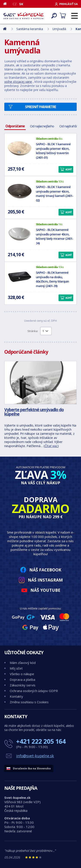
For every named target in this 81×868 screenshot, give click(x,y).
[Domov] (7, 4)
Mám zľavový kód (23, 663)
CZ (15, 4)
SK (21, 4)
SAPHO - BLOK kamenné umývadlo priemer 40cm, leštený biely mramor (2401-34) (55, 236)
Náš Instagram (45, 580)
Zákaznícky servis (23, 685)
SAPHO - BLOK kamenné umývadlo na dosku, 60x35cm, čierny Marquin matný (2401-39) (52, 279)
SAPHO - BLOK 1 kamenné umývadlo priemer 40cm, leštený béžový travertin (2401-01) (53, 151)
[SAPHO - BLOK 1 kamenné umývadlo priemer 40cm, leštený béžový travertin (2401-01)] (20, 149)
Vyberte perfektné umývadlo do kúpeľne (34, 412)
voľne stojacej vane (18, 82)
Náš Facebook (45, 570)
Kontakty (16, 696)
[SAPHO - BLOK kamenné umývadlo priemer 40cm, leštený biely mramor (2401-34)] (20, 234)
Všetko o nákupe (22, 674)
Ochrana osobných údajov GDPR (34, 691)
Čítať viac (51, 446)
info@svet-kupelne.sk (35, 756)
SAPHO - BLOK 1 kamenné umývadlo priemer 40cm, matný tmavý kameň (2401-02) (55, 194)
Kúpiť (68, 169)
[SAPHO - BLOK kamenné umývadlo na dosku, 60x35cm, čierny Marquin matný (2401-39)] (20, 277)
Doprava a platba (22, 679)
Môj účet (16, 668)
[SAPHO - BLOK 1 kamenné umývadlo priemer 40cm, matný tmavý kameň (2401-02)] (20, 191)
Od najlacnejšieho (42, 126)
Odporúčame (15, 126)
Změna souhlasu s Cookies (29, 702)
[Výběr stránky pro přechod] (46, 331)
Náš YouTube (45, 590)
